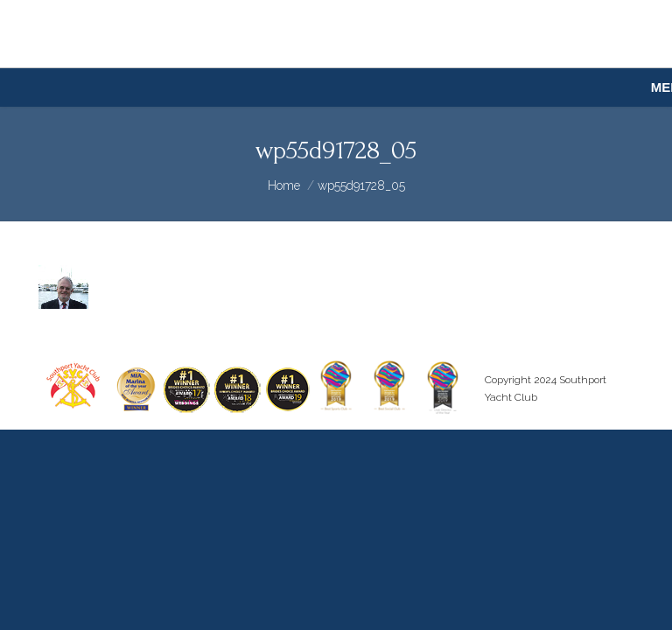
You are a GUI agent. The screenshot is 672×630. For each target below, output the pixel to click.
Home (284, 185)
